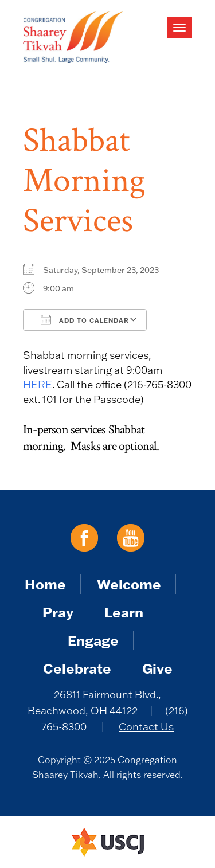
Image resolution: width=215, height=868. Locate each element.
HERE (38, 384)
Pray (58, 612)
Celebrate (77, 668)
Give (157, 668)
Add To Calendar (85, 320)
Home (45, 584)
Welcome (129, 584)
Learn (124, 612)
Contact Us (146, 727)
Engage (93, 640)
